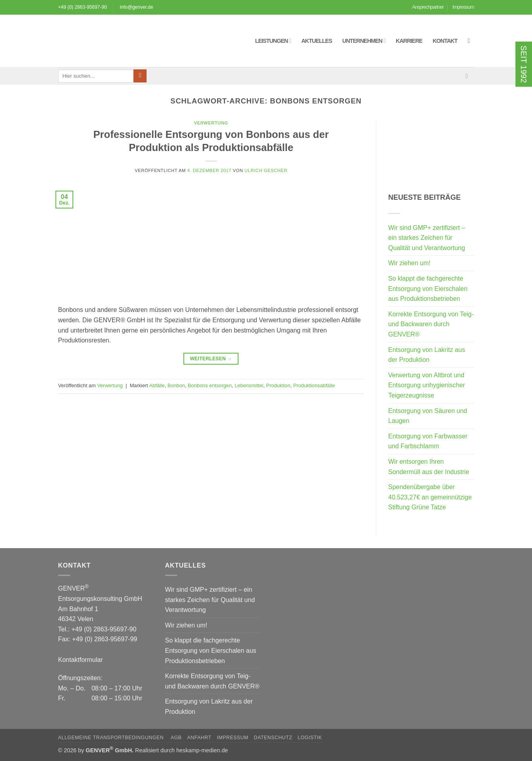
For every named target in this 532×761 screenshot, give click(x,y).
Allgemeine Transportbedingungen (112, 738)
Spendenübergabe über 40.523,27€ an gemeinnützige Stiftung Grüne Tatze (430, 497)
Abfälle (157, 385)
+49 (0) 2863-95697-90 (83, 7)
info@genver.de (136, 7)
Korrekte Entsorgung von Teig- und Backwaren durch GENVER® (431, 324)
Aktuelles (317, 41)
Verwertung (211, 123)
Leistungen (273, 41)
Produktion (278, 385)
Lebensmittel (249, 385)
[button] (471, 41)
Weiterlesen (211, 359)
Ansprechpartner (428, 7)
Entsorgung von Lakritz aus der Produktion (427, 355)
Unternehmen (364, 41)
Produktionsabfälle (314, 385)
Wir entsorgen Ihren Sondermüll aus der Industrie (429, 467)
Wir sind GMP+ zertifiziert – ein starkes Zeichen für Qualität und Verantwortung (427, 238)
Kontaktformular (81, 660)
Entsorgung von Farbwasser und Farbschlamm (428, 441)
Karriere (409, 41)
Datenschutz (273, 738)
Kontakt (445, 41)
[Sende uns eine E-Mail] (469, 76)
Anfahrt (199, 738)
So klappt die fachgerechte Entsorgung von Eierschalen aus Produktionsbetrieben (428, 289)
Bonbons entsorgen (210, 385)
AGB (176, 738)
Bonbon (176, 385)
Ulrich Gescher (266, 170)
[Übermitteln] (140, 76)
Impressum (463, 7)
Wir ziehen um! (409, 263)
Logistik (310, 738)
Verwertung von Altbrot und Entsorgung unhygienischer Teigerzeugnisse (427, 385)
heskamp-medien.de (202, 750)
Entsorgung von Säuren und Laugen (428, 416)
